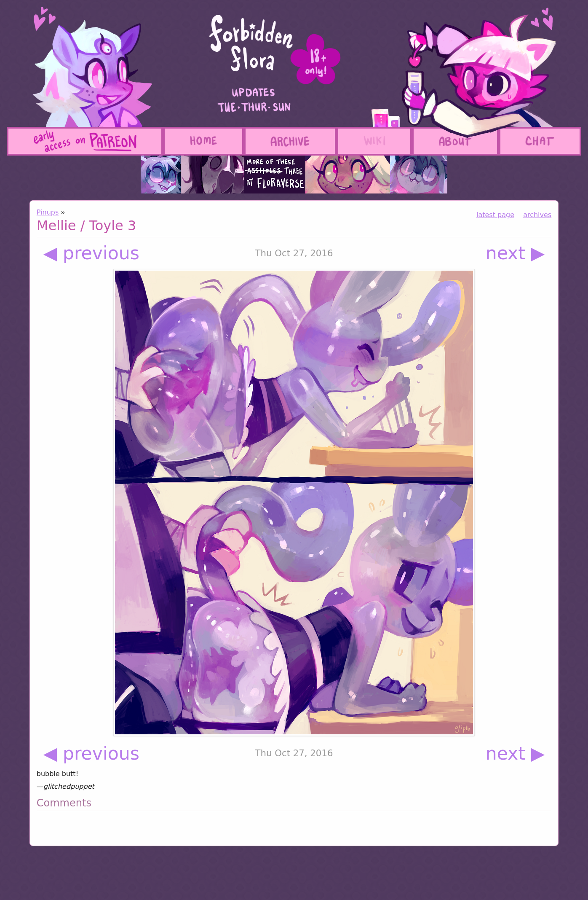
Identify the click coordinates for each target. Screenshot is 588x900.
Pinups (48, 212)
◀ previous (91, 253)
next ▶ (515, 253)
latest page (495, 215)
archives (537, 215)
